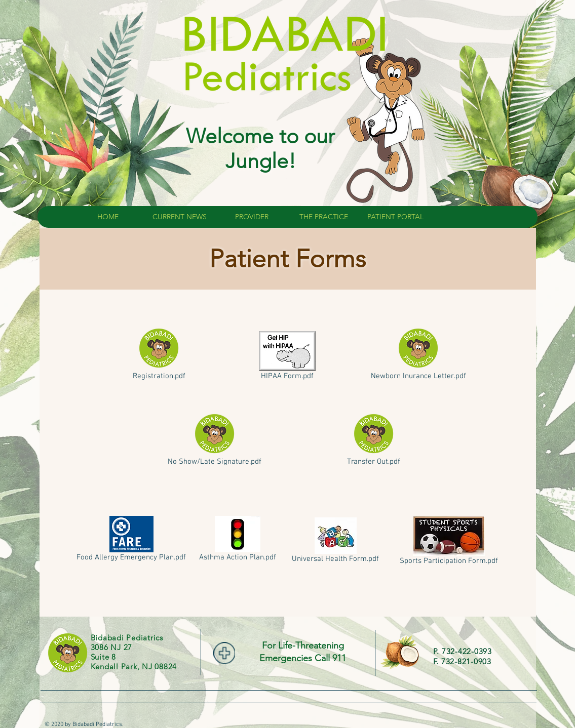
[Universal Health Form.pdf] (336, 542)
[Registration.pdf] (159, 355)
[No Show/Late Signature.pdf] (215, 440)
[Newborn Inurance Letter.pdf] (418, 355)
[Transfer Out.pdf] (374, 440)
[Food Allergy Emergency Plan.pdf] (131, 541)
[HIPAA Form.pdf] (288, 358)
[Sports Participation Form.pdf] (449, 542)
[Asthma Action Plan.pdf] (238, 541)
